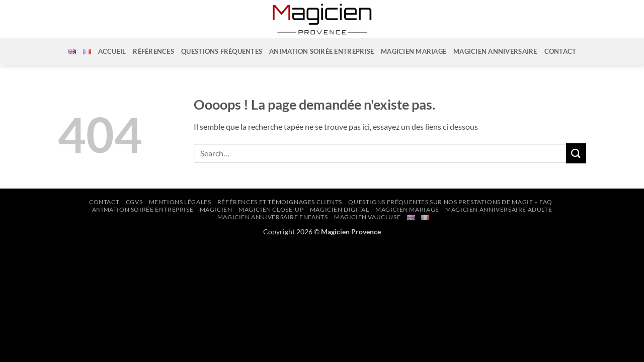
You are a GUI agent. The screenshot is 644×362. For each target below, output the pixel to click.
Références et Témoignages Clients (280, 202)
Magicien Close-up (271, 209)
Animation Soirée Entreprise (143, 209)
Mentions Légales (180, 202)
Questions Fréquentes (222, 51)
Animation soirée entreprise (321, 51)
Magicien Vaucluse (367, 217)
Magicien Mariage (414, 51)
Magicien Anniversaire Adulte (499, 209)
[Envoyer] (576, 153)
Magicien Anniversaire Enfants (273, 217)
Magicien (216, 209)
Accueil (112, 51)
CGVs (134, 202)
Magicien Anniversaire (495, 51)
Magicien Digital (340, 209)
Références (153, 51)
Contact (560, 51)
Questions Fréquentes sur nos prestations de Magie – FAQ (450, 202)
